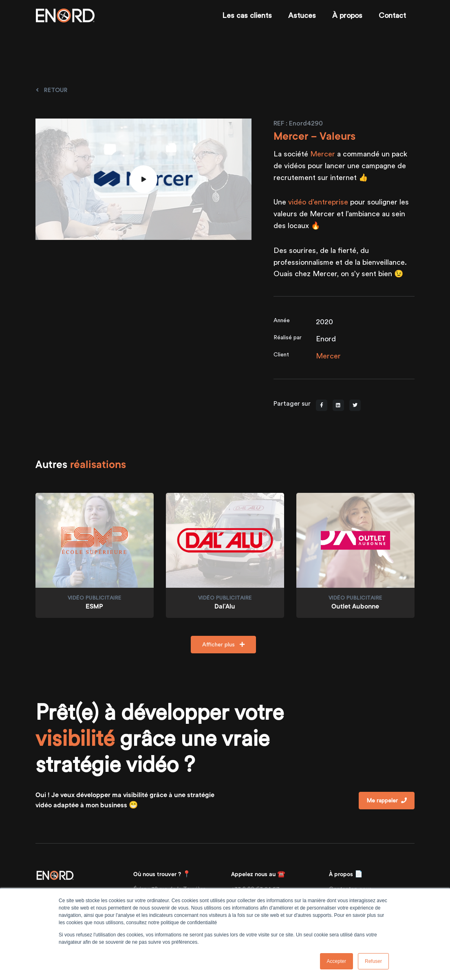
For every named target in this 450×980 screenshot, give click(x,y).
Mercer (323, 154)
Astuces (302, 15)
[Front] (55, 875)
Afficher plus (223, 644)
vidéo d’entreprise (318, 202)
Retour (52, 90)
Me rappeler (387, 800)
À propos (347, 15)
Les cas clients (247, 15)
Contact (392, 15)
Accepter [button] (336, 961)
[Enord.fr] (65, 15)
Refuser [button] (373, 961)
